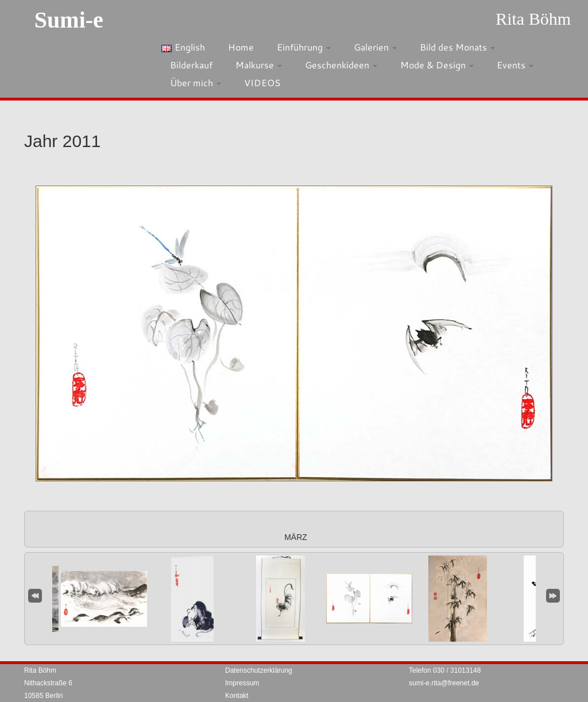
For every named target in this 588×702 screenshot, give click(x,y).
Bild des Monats (457, 47)
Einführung (304, 47)
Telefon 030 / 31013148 (445, 670)
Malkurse (259, 65)
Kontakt (237, 696)
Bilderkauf (191, 65)
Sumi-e (69, 20)
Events (515, 65)
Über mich (196, 82)
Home (241, 47)
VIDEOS (262, 82)
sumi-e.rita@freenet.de (444, 683)
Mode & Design (437, 65)
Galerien (375, 47)
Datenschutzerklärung (259, 670)
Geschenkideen (341, 65)
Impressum (242, 683)
